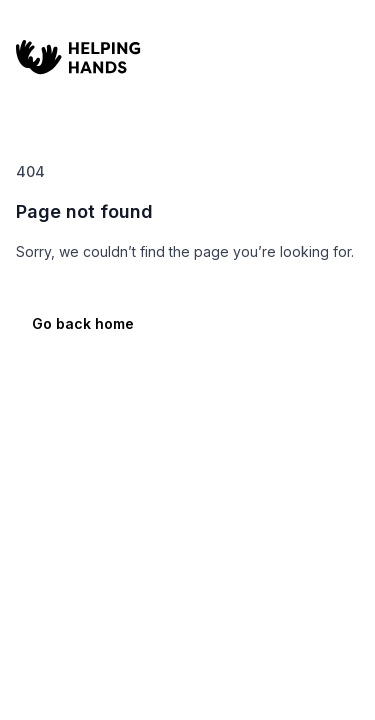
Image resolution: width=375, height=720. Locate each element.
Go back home (83, 323)
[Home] (166, 60)
